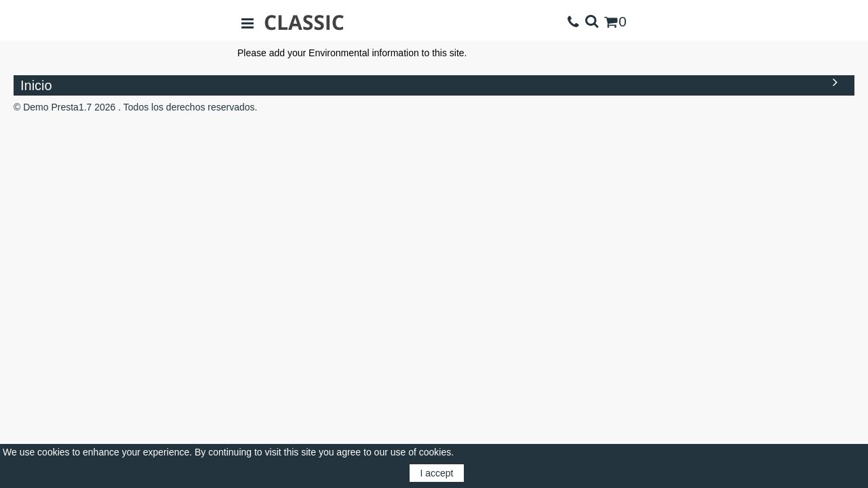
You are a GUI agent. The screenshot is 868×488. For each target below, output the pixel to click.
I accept (436, 473)
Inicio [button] (432, 84)
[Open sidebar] (248, 22)
